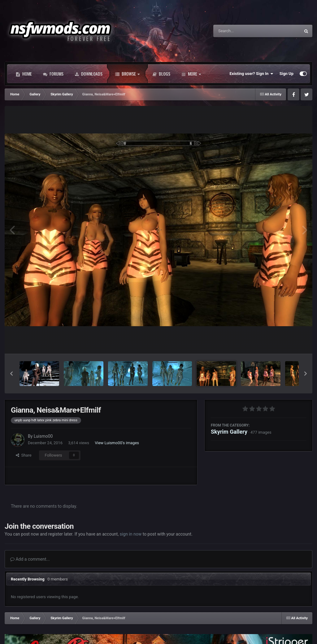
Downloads (89, 74)
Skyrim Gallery (229, 432)
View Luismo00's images (117, 443)
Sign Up (287, 74)
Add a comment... (30, 559)
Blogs (161, 74)
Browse (127, 74)
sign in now (131, 534)
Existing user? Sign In (252, 74)
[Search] (241, 31)
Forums (53, 74)
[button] (11, 374)
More (191, 74)
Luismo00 (43, 436)
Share (24, 455)
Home (24, 74)
